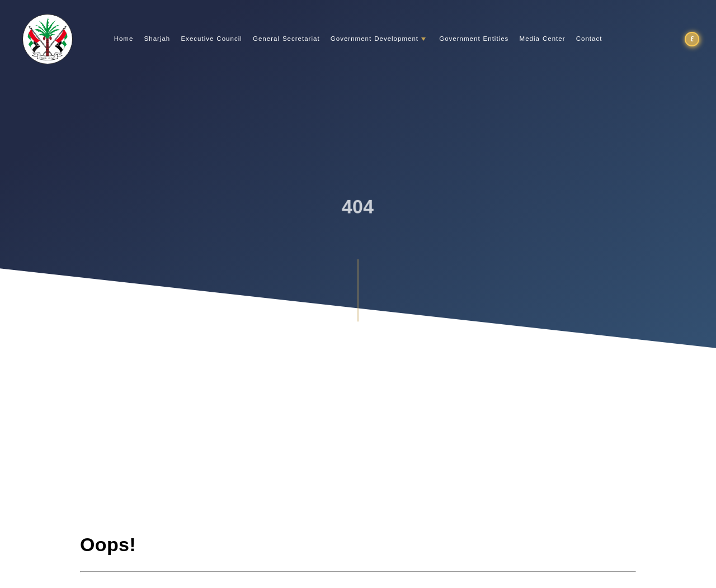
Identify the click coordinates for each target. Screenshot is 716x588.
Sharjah (157, 39)
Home (124, 39)
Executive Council (211, 39)
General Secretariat (286, 39)
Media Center (543, 39)
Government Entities (474, 39)
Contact (589, 39)
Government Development (375, 39)
